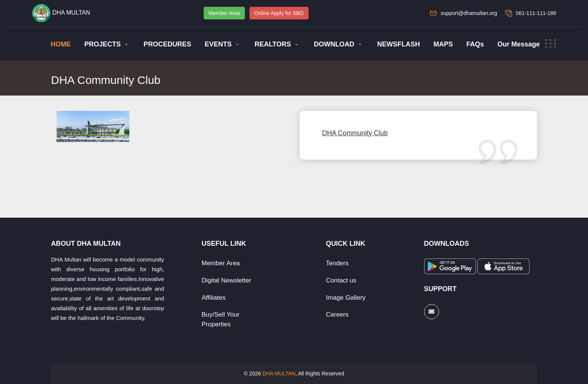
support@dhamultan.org (469, 13)
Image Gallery (346, 298)
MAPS (443, 44)
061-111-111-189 (536, 13)
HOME (61, 44)
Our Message (518, 44)
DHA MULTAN (279, 374)
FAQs (475, 44)
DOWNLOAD (334, 44)
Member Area (224, 13)
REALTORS (273, 44)
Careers (337, 315)
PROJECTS (103, 44)
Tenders (337, 263)
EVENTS (218, 44)
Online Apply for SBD (279, 13)
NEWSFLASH (399, 44)
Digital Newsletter (226, 280)
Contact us (341, 280)
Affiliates (214, 298)
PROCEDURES (167, 44)
